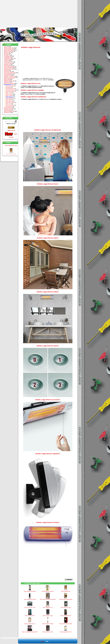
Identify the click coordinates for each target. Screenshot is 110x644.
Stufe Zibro (8, 104)
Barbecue (7, 53)
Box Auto (6, 54)
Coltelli (6, 61)
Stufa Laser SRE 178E (30, 607)
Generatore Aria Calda (11, 90)
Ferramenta (8, 72)
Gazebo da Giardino (10, 73)
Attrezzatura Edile (9, 50)
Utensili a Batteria (9, 111)
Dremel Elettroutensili (9, 67)
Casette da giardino (9, 59)
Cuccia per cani (8, 63)
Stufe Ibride (8, 100)
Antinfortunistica (9, 48)
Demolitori (7, 64)
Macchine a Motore (9, 77)
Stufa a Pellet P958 (30, 616)
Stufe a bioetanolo (10, 91)
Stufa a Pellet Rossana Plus (66, 624)
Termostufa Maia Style (48, 632)
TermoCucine (9, 107)
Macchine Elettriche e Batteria (9, 79)
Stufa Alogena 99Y (66, 591)
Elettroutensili (8, 68)
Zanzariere (7, 113)
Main (47, 641)
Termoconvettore (10, 105)
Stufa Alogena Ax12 (48, 607)
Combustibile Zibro (10, 89)
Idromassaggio (8, 74)
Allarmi (6, 47)
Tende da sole (7, 110)
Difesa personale (8, 66)
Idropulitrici (7, 75)
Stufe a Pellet (9, 96)
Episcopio (6, 70)
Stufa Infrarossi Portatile (48, 591)
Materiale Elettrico (9, 81)
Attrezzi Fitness (8, 51)
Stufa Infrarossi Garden (48, 624)
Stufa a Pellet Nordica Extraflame (48, 599)
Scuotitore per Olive (9, 109)
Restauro (7, 82)
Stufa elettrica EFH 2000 (30, 599)
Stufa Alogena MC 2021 (11, 147)
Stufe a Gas (9, 93)
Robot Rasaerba (8, 108)
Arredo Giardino (9, 49)
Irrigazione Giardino (9, 76)
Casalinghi (7, 57)
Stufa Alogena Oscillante (30, 591)
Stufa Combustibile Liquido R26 (30, 632)
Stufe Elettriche (9, 98)
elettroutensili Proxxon (9, 69)
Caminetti (8, 87)
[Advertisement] (17, 14)
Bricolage (7, 55)
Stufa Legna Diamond (66, 616)
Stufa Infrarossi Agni (66, 607)
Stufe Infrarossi (9, 101)
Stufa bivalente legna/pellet (66, 599)
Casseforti (7, 60)
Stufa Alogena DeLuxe (30, 624)
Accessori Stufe (9, 86)
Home (42, 641)
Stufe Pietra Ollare (10, 102)
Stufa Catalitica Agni (48, 616)
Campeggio (7, 56)
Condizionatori (8, 62)
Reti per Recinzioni (9, 83)
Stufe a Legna (9, 94)
